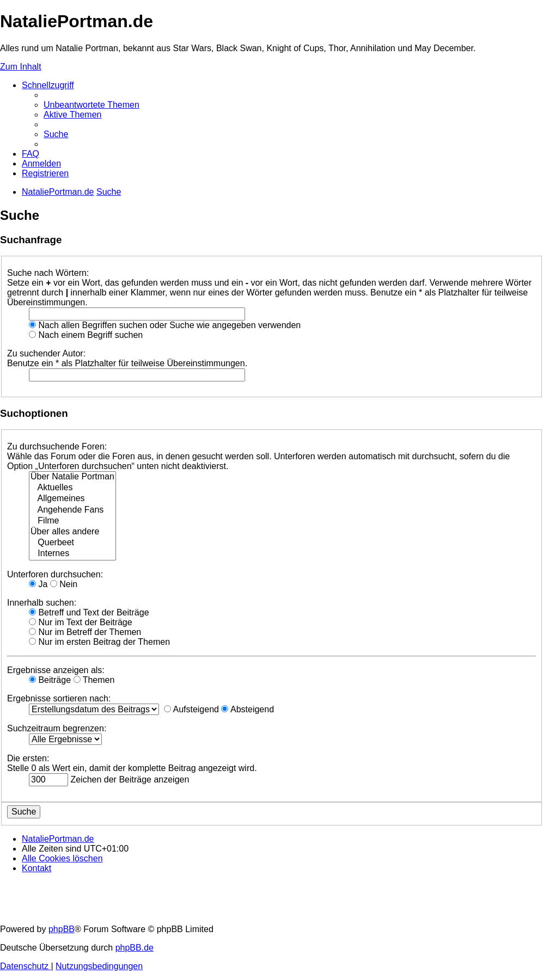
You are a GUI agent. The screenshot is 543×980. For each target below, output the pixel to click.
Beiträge (50, 680)
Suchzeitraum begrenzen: (57, 728)
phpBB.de (135, 948)
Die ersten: (28, 758)
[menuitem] (91, 105)
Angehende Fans (72, 510)
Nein (64, 584)
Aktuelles (72, 488)
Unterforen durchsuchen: (55, 574)
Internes (72, 554)
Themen (94, 680)
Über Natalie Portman (72, 477)
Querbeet (72, 543)
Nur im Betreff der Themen (85, 632)
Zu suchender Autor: (46, 353)
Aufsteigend (191, 709)
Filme (72, 521)
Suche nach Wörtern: (48, 273)
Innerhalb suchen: (42, 603)
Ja (38, 584)
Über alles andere (72, 532)
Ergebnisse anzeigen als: (56, 670)
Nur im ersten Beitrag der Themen (99, 642)
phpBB (62, 929)
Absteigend (248, 709)
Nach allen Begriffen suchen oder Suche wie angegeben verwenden (165, 325)
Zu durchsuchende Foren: (57, 446)
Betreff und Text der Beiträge (89, 612)
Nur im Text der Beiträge (81, 622)
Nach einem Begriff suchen (86, 335)
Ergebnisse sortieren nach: (59, 698)
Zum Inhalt (21, 67)
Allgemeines (72, 499)
